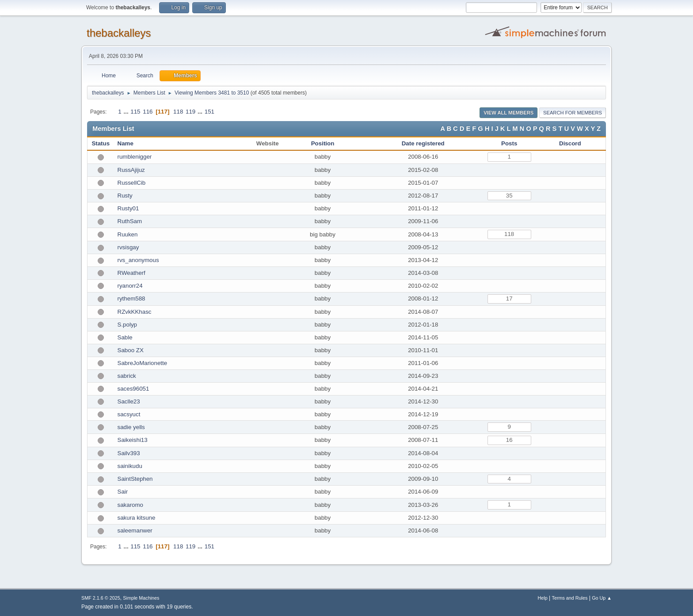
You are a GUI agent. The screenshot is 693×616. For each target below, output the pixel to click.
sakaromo (131, 505)
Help (543, 598)
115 (135, 112)
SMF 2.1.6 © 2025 (101, 598)
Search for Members (573, 113)
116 (148, 112)
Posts (509, 143)
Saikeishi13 (133, 440)
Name (126, 143)
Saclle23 (129, 401)
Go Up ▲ (602, 598)
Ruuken (128, 234)
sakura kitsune (137, 518)
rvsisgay (128, 247)
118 (178, 112)
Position (323, 143)
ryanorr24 (130, 286)
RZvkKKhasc (135, 312)
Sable (125, 337)
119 (190, 112)
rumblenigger (135, 157)
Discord (570, 143)
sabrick (127, 376)
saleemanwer (135, 530)
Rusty (125, 196)
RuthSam (130, 221)
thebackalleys (119, 33)
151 (209, 112)
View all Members (508, 113)
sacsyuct (129, 414)
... (127, 112)
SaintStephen (135, 479)
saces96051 (133, 389)
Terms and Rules (570, 598)
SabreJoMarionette (143, 363)
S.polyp (127, 325)
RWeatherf (131, 273)
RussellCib (132, 183)
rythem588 (131, 298)
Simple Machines (141, 598)
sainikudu (130, 466)
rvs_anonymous (138, 260)
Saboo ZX (131, 350)
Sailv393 (129, 453)
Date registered (423, 143)
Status (101, 143)
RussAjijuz (131, 170)
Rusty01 (128, 208)
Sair (123, 492)
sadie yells (131, 427)
